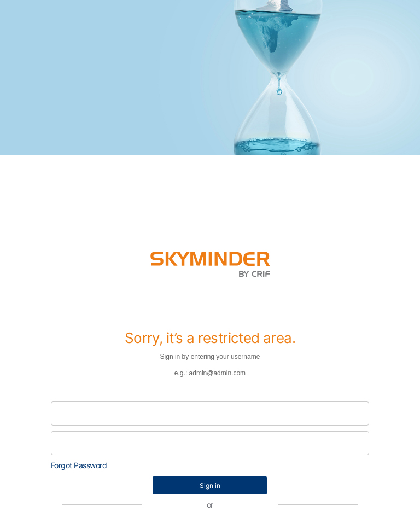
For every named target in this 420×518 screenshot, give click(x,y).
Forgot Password (79, 465)
